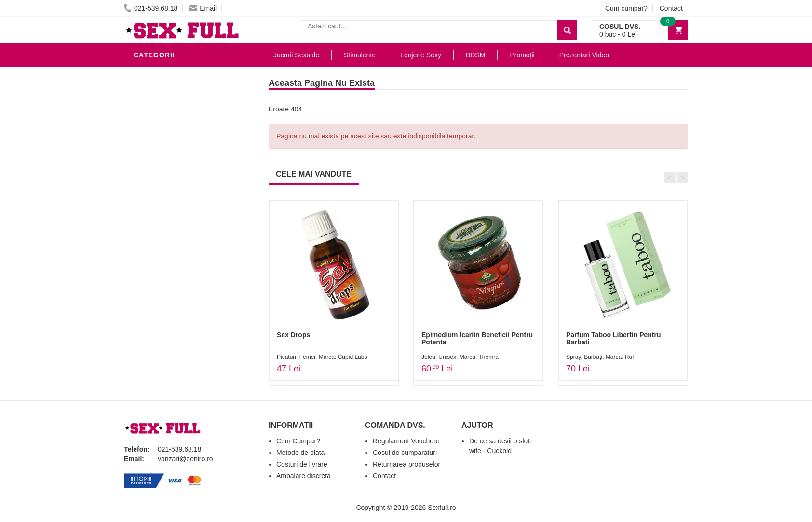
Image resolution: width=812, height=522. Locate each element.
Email (203, 8)
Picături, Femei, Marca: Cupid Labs (322, 357)
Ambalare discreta (304, 476)
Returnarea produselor (406, 464)
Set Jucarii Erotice (173, 248)
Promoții (522, 55)
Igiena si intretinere (175, 132)
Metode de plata (300, 453)
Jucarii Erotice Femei (177, 205)
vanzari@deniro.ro (185, 459)
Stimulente (360, 55)
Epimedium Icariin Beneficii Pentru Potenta (477, 338)
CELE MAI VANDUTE (314, 174)
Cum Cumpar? (298, 441)
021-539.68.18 (151, 8)
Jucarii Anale (162, 190)
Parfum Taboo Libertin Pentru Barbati (614, 338)
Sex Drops (293, 335)
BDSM (146, 176)
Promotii (153, 277)
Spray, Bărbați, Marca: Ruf (600, 357)
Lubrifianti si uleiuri (176, 118)
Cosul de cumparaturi (405, 453)
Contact (671, 8)
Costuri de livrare (302, 464)
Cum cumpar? (626, 8)
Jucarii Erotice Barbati (181, 89)
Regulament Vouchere (406, 441)
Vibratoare (158, 103)
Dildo (147, 161)
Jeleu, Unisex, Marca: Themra (460, 357)
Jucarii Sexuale (296, 55)
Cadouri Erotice (168, 234)
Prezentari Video (169, 291)
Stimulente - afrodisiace (184, 74)
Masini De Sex (161, 262)
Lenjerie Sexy (162, 147)
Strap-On (154, 219)
